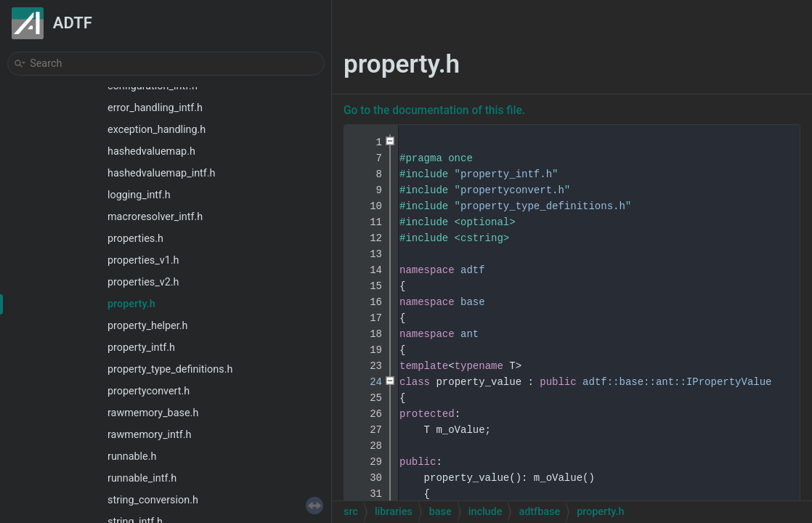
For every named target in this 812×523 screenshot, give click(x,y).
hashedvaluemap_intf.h (162, 173)
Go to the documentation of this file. (434, 110)
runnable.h (132, 457)
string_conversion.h (153, 500)
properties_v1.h (143, 260)
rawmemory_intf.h (150, 435)
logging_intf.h (139, 195)
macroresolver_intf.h (155, 217)
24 (367, 382)
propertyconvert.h (149, 391)
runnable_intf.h (142, 478)
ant (470, 334)
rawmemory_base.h (153, 413)
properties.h (135, 239)
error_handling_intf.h (155, 108)
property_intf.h (141, 348)
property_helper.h (147, 326)
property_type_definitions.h (170, 369)
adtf (473, 270)
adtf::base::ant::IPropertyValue (677, 382)
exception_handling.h (157, 130)
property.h (131, 304)
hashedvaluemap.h (151, 151)
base (473, 302)
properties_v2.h (143, 282)
